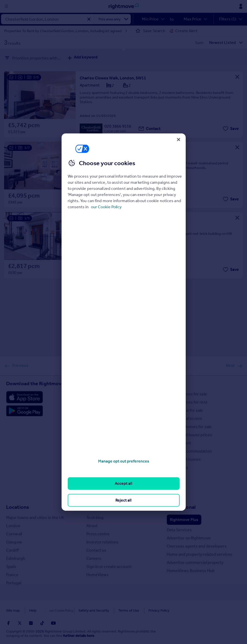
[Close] (179, 139)
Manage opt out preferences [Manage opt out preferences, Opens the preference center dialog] (124, 461)
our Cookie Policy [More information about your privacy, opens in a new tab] (106, 207)
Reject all (123, 500)
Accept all (123, 483)
